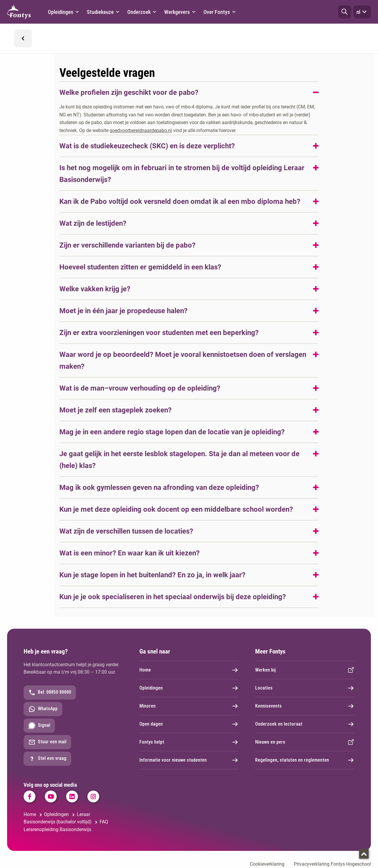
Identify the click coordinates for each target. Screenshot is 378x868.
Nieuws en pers (305, 742)
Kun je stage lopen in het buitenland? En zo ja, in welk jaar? (152, 575)
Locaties (305, 688)
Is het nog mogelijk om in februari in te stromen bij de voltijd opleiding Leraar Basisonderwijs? (182, 174)
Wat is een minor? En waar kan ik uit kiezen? (129, 553)
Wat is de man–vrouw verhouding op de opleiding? (140, 388)
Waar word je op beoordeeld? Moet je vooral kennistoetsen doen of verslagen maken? (183, 360)
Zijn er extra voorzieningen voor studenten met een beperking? (159, 333)
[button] (345, 12)
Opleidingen (189, 688)
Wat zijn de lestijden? (93, 223)
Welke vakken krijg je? (95, 289)
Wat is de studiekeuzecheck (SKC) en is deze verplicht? (147, 146)
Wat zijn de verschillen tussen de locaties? (126, 531)
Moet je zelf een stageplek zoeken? (115, 410)
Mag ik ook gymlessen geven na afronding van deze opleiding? (159, 487)
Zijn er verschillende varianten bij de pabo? (127, 245)
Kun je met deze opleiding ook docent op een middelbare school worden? (176, 509)
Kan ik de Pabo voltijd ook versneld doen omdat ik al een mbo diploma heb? (180, 201)
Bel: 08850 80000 (50, 693)
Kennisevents (305, 706)
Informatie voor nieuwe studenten (189, 760)
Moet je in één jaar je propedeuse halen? (123, 311)
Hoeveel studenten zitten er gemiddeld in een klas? (140, 267)
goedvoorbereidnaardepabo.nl (141, 130)
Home (189, 670)
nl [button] (362, 12)
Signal (39, 726)
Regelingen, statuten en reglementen (305, 760)
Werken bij (305, 670)
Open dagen (189, 724)
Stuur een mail (47, 742)
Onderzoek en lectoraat (305, 724)
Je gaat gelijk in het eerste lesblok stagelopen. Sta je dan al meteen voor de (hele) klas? (179, 460)
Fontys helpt (189, 742)
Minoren (189, 706)
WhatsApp (43, 709)
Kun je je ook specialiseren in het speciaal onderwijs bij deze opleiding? (173, 597)
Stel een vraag (47, 759)
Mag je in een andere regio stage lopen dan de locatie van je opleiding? (172, 432)
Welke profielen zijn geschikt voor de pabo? (129, 92)
